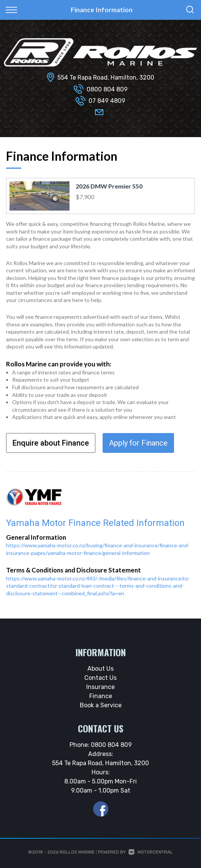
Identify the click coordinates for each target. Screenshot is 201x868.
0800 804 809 (107, 89)
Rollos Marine (77, 852)
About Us (100, 669)
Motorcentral (151, 852)
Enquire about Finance (51, 443)
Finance (101, 696)
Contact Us (100, 678)
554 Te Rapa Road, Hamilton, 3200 (106, 78)
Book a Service (101, 705)
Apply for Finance (138, 443)
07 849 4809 (107, 101)
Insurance (100, 687)
